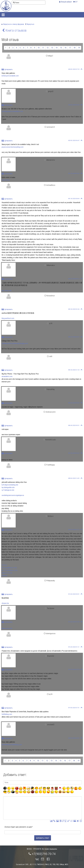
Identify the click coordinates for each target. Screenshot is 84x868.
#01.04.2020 (74, 173)
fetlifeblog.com (7, 714)
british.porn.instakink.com (10, 76)
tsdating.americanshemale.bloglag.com (15, 343)
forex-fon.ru (6, 180)
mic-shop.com (7, 291)
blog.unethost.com (8, 318)
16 (66, 48)
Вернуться (30, 24)
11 (43, 48)
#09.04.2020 (74, 530)
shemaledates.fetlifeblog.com (12, 745)
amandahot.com (7, 376)
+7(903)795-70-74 (42, 854)
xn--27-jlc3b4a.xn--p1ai (10, 570)
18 (74, 48)
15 (61, 48)
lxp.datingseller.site (8, 487)
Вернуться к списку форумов (14, 24)
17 (70, 48)
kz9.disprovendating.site (10, 485)
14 (57, 48)
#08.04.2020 (74, 478)
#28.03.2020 (74, 69)
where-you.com (7, 628)
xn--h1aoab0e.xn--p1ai (9, 568)
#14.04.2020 (74, 594)
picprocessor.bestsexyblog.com (13, 147)
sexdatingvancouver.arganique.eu (13, 495)
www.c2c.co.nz (7, 573)
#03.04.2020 (74, 279)
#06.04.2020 (74, 425)
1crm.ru (4, 565)
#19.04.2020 (74, 708)
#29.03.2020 (74, 105)
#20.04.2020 (74, 738)
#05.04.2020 (74, 403)
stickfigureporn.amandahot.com (12, 111)
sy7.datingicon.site (8, 490)
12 (48, 48)
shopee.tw (5, 603)
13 (52, 48)
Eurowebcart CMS (22, 864)
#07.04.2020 (74, 453)
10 (39, 48)
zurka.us (4, 575)
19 (79, 48)
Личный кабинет (66, 2)
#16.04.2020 (74, 647)
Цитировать (7, 69)
